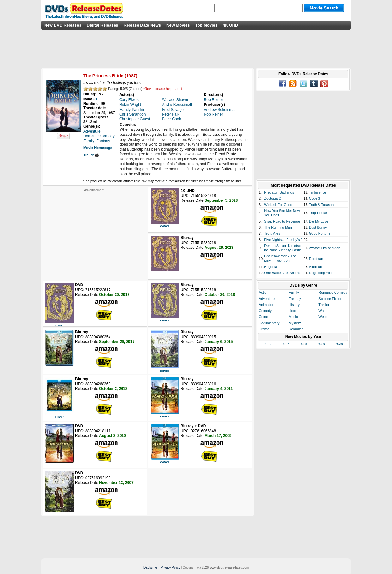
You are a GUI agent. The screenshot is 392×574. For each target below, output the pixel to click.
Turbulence (318, 192)
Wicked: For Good (278, 205)
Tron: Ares (272, 233)
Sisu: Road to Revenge (282, 221)
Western (325, 317)
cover (165, 226)
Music (293, 317)
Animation (267, 305)
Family (294, 292)
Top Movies (206, 25)
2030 (339, 344)
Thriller (324, 305)
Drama (264, 329)
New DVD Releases (63, 25)
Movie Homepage (98, 148)
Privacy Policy (170, 568)
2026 (267, 344)
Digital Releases (103, 25)
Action (264, 292)
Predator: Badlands (279, 192)
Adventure (267, 299)
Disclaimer (151, 568)
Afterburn (316, 267)
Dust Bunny (318, 227)
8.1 (95, 99)
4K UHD (230, 25)
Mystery (295, 323)
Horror (294, 311)
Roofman (316, 259)
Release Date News (143, 25)
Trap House (318, 213)
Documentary (269, 323)
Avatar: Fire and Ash (325, 248)
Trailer (91, 155)
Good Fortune (320, 233)
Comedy (265, 311)
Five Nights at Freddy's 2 (283, 240)
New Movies (178, 25)
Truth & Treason (321, 205)
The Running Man (278, 227)
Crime (263, 317)
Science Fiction (330, 299)
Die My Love (319, 221)
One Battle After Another (283, 273)
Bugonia (270, 267)
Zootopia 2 (272, 198)
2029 (321, 344)
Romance (296, 329)
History (294, 305)
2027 (285, 344)
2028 (303, 344)
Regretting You (320, 273)
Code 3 (315, 198)
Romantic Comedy (333, 292)
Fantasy (295, 299)
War (322, 311)
